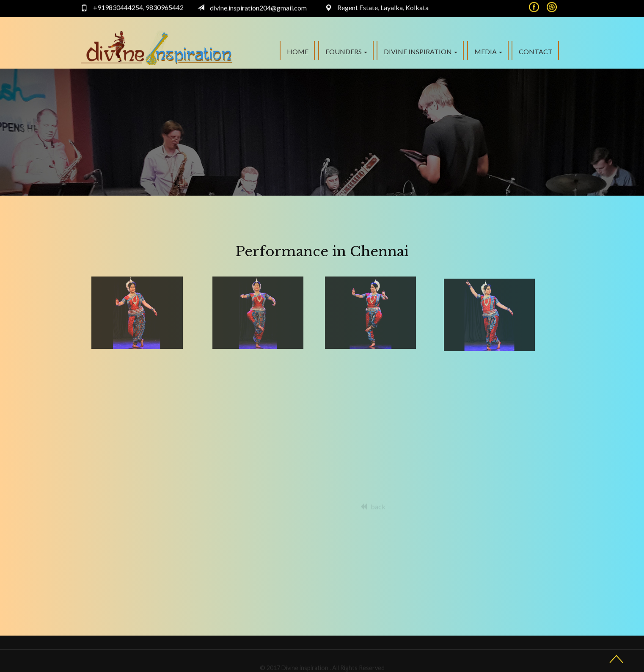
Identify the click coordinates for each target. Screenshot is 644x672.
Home (298, 51)
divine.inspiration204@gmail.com (258, 6)
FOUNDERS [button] (346, 51)
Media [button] (488, 51)
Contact (536, 51)
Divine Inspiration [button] (421, 51)
